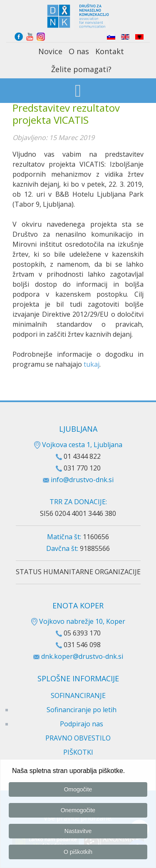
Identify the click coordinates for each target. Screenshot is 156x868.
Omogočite (78, 791)
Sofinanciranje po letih (82, 710)
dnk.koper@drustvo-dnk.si (82, 656)
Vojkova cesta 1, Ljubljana (78, 445)
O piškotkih (78, 853)
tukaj (92, 364)
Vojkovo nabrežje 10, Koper (78, 621)
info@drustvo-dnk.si (82, 480)
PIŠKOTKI (78, 752)
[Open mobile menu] (78, 91)
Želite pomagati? (81, 69)
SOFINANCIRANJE (78, 695)
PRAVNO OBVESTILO (78, 738)
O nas (79, 51)
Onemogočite (78, 812)
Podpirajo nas (82, 724)
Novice (50, 51)
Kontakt (110, 51)
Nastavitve (78, 833)
